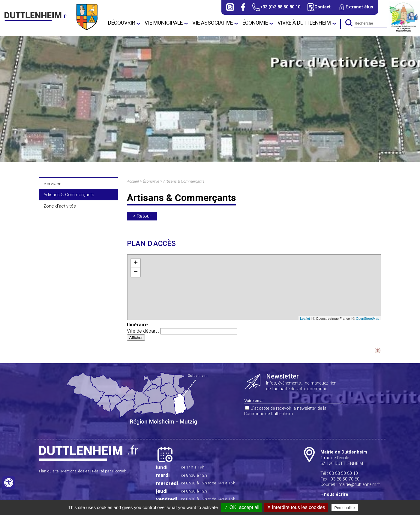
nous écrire (336, 494)
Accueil (133, 181)
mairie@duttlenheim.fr (359, 485)
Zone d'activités (60, 206)
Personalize (345, 508)
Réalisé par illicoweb (109, 471)
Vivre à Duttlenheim (304, 23)
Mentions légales (75, 471)
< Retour (142, 216)
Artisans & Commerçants (69, 195)
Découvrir (121, 23)
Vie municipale (164, 23)
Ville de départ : (182, 331)
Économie (255, 23)
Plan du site (49, 471)
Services (52, 184)
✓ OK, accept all (242, 507)
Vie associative (213, 23)
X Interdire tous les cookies (296, 507)
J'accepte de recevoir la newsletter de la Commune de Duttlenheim (285, 411)
